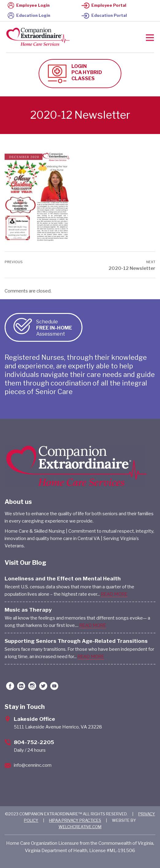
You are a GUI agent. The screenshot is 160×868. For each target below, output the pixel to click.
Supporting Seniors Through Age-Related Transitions (76, 641)
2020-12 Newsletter (132, 268)
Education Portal (104, 15)
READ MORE (114, 594)
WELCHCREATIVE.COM (80, 827)
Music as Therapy (28, 610)
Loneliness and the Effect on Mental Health (63, 579)
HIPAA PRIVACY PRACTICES (75, 820)
